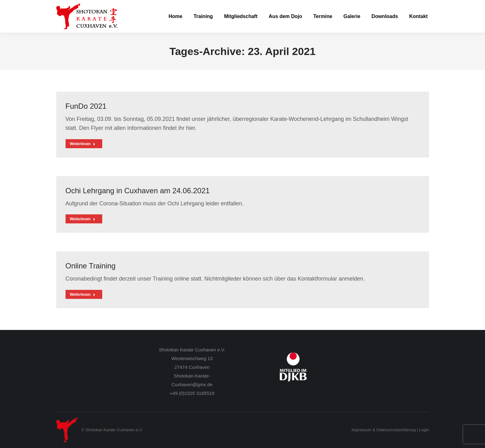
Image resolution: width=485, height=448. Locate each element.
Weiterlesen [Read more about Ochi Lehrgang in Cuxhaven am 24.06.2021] (83, 219)
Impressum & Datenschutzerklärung (384, 430)
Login (424, 430)
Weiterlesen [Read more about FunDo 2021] (83, 144)
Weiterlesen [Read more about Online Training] (83, 295)
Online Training (91, 266)
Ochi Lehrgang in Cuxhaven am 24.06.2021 (138, 191)
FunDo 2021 (86, 106)
